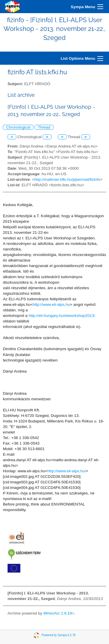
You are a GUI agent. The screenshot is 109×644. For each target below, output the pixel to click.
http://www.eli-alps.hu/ (67, 471)
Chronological (18, 127)
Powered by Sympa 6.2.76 (59, 635)
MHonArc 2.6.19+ (59, 613)
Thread (44, 127)
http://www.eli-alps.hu (51, 305)
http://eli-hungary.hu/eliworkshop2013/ (62, 316)
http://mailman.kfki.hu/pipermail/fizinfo (67, 179)
